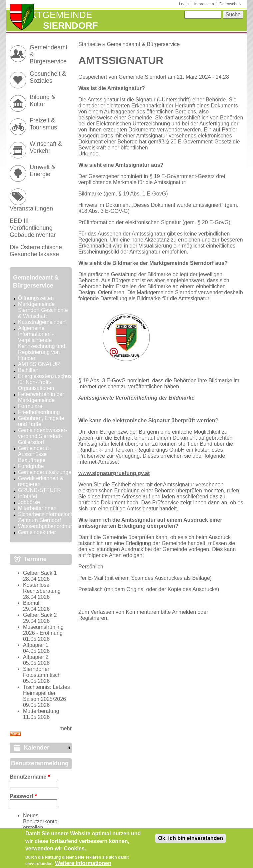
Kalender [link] (36, 748)
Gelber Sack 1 (40, 573)
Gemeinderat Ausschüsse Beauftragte (33, 454)
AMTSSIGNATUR (39, 364)
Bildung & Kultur (42, 101)
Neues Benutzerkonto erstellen (40, 821)
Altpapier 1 (36, 645)
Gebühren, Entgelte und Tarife (41, 421)
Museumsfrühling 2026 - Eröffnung (43, 630)
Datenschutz (230, 4)
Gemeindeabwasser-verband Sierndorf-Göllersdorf (43, 436)
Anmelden (184, 612)
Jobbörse (29, 502)
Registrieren (93, 618)
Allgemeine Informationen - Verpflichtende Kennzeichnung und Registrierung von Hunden (41, 343)
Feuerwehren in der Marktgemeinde (41, 397)
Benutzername (30, 777)
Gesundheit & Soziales (48, 77)
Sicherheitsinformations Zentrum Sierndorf (46, 517)
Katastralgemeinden (42, 322)
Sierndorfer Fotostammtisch (42, 672)
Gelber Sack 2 (40, 615)
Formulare (30, 406)
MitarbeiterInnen (37, 508)
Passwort (23, 796)
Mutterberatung (41, 711)
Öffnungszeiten (36, 298)
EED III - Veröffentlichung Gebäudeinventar (33, 228)
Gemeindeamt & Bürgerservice (143, 44)
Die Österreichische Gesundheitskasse (36, 251)
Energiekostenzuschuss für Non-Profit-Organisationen (46, 382)
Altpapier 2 (36, 657)
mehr (66, 728)
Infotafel (27, 496)
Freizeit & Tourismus (43, 124)
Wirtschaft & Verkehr (46, 147)
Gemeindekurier (37, 532)
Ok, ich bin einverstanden (190, 839)
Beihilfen (28, 370)
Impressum (204, 4)
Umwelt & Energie (42, 171)
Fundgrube (31, 466)
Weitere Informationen (83, 864)
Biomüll (32, 603)
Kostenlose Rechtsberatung (42, 588)
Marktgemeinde (51, 15)
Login (184, 4)
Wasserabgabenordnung (47, 526)
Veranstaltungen (31, 208)
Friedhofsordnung (39, 412)
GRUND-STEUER (39, 490)
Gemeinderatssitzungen (46, 472)
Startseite (90, 44)
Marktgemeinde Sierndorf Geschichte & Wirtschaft (43, 310)
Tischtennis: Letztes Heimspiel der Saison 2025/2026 (46, 693)
